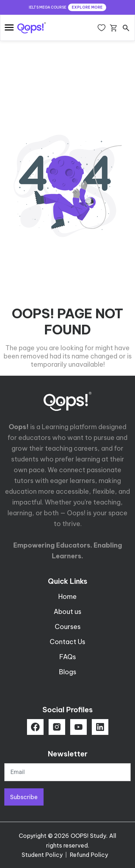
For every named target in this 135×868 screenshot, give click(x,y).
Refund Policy (89, 855)
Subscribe (24, 797)
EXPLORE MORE (87, 7)
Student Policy (42, 855)
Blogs (68, 672)
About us (67, 612)
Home (67, 597)
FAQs (68, 657)
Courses (68, 627)
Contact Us (67, 642)
